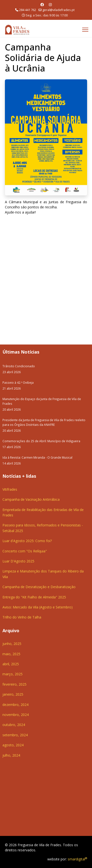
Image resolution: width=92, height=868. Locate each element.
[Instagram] (50, 5)
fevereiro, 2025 (14, 684)
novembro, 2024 (16, 715)
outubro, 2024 (14, 725)
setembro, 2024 (15, 735)
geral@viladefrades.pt (59, 10)
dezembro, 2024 (15, 705)
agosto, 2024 (13, 745)
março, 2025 (13, 674)
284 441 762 (28, 10)
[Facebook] (42, 5)
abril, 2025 (11, 664)
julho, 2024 (11, 755)
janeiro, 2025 (13, 694)
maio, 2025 (11, 654)
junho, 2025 (12, 644)
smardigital (77, 859)
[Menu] (85, 30)
